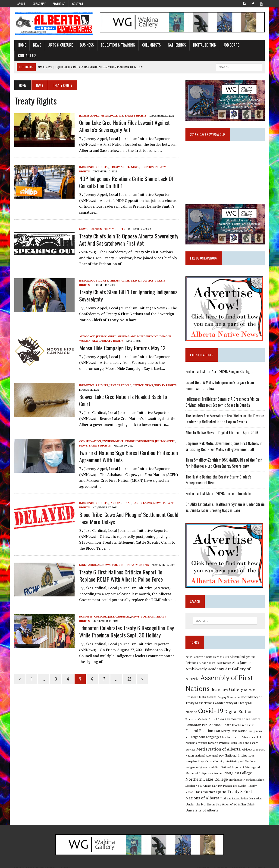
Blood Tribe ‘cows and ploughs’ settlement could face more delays (128, 511)
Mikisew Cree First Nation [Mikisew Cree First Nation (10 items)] (221, 751)
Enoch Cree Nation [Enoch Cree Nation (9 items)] (217, 725)
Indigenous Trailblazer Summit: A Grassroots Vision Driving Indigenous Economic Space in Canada (222, 402)
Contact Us (27, 56)
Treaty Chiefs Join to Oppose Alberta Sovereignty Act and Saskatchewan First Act (128, 239)
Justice (138, 385)
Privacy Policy (241, 863)
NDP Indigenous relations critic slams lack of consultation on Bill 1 (126, 182)
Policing (118, 558)
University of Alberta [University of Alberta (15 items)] (224, 805)
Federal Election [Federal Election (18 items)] (243, 725)
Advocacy (86, 337)
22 (129, 672)
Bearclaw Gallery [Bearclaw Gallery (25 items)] (227, 690)
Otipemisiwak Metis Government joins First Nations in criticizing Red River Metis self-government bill (224, 447)
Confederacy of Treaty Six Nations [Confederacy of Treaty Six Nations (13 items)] (240, 703)
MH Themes (63, 863)
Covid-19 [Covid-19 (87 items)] (198, 711)
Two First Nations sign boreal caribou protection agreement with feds (128, 449)
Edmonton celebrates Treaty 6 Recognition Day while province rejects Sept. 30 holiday (126, 624)
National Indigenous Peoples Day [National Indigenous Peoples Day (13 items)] (216, 756)
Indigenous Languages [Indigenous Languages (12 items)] (247, 731)
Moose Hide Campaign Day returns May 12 (122, 348)
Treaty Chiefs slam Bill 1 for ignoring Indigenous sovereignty (128, 295)
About (21, 4)
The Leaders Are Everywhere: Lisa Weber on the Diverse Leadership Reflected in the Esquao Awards (225, 419)
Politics (116, 116)
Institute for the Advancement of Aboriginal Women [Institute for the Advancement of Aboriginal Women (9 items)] (216, 737)
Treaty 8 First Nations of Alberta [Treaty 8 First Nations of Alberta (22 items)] (215, 793)
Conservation (90, 434)
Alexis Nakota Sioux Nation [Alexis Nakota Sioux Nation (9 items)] (215, 663)
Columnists (151, 45)
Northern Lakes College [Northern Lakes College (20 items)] (235, 774)
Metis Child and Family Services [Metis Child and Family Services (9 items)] (216, 744)
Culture (100, 609)
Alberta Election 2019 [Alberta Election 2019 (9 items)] (216, 657)
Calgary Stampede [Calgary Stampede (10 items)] (229, 697)
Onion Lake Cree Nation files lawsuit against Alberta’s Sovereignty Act (124, 126)
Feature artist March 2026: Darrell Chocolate (218, 494)
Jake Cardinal (120, 385)
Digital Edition (204, 45)
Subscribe (39, 4)
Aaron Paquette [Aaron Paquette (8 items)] (194, 657)
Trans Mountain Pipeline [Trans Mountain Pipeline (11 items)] (244, 787)
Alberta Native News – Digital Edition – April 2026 (222, 433)
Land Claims (142, 496)
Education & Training (118, 45)
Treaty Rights (135, 116)
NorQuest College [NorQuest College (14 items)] (199, 775)
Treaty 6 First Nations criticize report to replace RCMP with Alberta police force (121, 568)
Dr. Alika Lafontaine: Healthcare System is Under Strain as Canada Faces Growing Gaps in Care (225, 508)
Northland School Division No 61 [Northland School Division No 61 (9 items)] (219, 781)
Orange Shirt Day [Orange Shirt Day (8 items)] (249, 781)
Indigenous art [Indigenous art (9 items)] (221, 731)
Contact (78, 4)
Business (86, 45)
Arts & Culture (60, 45)
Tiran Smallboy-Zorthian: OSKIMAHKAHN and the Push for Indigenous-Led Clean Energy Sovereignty (224, 463)
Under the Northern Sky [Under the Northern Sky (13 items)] (234, 799)
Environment (112, 434)
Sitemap (260, 863)
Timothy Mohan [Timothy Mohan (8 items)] (218, 787)
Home (21, 45)
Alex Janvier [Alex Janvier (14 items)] (241, 663)
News (37, 45)
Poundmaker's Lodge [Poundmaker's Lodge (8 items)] (197, 787)
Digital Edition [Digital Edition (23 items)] (226, 712)
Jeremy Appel (89, 116)
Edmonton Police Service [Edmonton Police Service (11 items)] (220, 720)
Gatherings (176, 45)
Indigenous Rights (93, 167)
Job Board (231, 45)
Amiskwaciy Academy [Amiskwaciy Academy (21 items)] (205, 669)
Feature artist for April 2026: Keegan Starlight (219, 372)
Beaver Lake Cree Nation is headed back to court (129, 396)
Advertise (59, 4)
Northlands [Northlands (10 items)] (192, 781)
